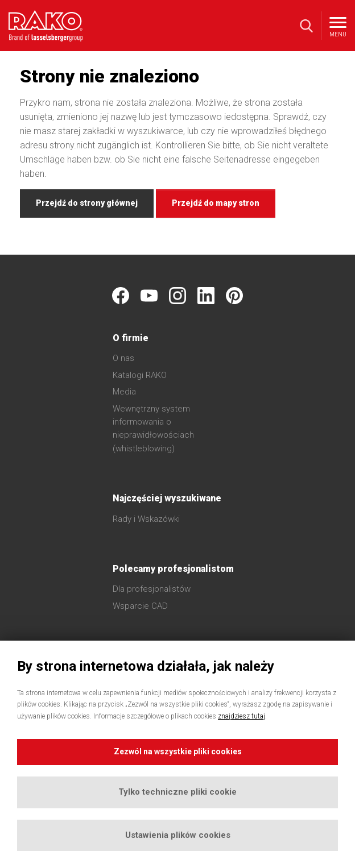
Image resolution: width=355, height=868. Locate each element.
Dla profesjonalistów (152, 589)
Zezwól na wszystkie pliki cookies (178, 751)
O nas (123, 358)
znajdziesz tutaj (242, 716)
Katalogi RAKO (140, 375)
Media (124, 392)
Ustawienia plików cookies (178, 835)
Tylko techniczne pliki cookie (177, 792)
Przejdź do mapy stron (216, 203)
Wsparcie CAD (140, 606)
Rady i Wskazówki (146, 519)
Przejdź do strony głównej (87, 203)
